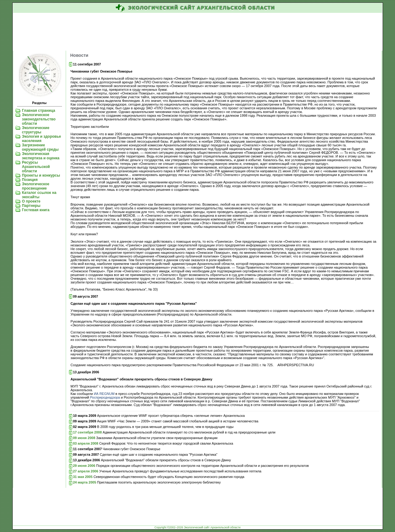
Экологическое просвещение (36, 186)
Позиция (30, 180)
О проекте (31, 201)
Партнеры (31, 206)
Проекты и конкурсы (41, 175)
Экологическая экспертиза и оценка (41, 156)
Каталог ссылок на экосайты (39, 195)
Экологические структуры (36, 130)
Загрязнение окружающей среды (40, 147)
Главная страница (39, 111)
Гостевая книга (36, 210)
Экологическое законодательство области (39, 119)
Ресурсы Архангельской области (36, 167)
